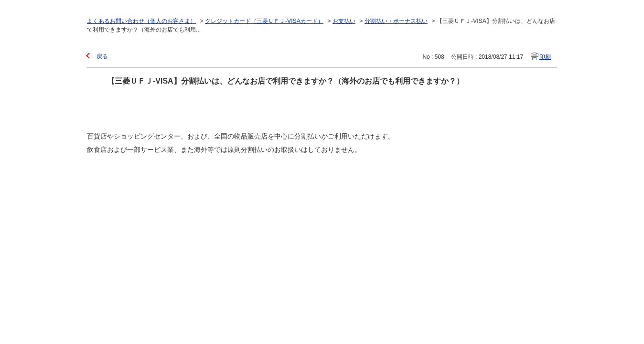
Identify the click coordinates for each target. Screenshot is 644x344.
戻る (102, 56)
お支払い (344, 21)
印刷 (545, 57)
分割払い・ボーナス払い (396, 21)
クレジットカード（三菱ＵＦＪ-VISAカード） (264, 21)
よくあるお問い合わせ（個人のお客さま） (141, 21)
